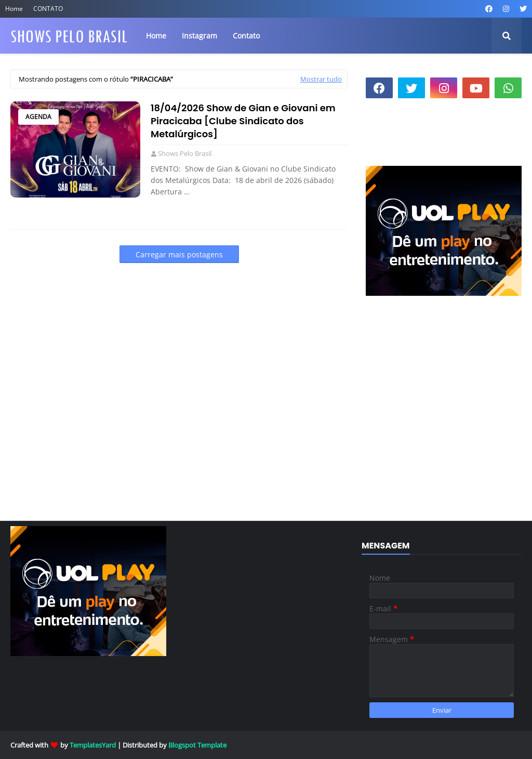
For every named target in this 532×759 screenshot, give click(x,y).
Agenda (38, 117)
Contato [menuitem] (246, 36)
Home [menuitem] (156, 36)
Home (14, 9)
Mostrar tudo (321, 79)
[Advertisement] (444, 428)
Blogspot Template (197, 745)
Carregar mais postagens (179, 254)
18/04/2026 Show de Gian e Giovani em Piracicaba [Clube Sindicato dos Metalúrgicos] (243, 121)
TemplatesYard (93, 745)
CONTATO (48, 9)
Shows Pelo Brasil (185, 153)
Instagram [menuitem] (199, 36)
